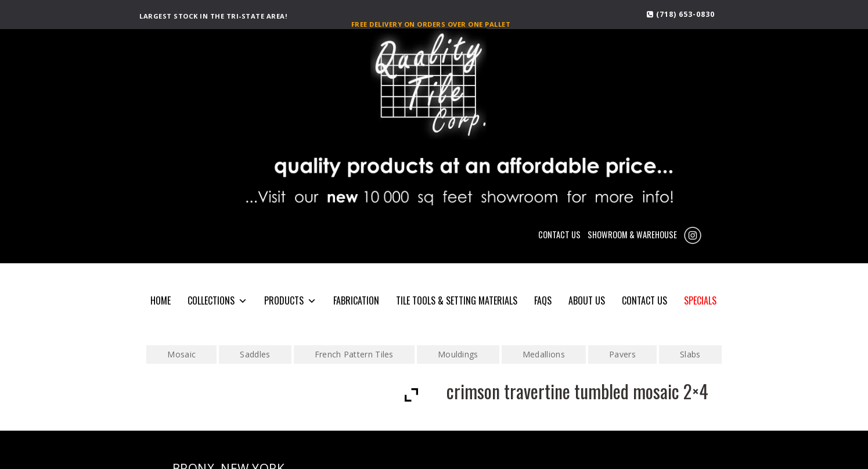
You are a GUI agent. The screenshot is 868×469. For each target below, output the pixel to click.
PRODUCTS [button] (290, 301)
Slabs (690, 354)
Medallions (544, 354)
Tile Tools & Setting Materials (457, 300)
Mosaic (181, 354)
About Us (587, 300)
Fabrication (356, 300)
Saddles (255, 354)
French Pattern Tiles (354, 354)
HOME (161, 300)
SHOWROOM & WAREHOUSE (632, 234)
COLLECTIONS (217, 301)
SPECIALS (700, 300)
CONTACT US (559, 234)
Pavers (622, 354)
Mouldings (458, 354)
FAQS (543, 300)
